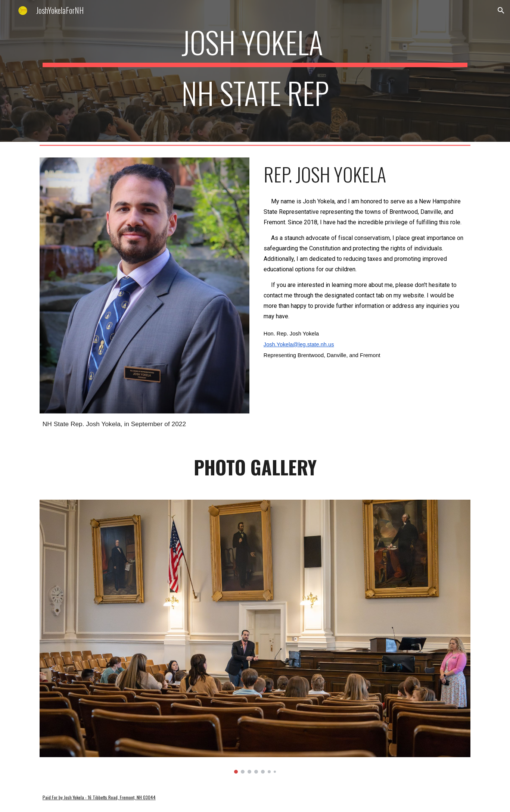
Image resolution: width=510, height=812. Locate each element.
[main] (255, 71)
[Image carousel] (255, 637)
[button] (501, 10)
